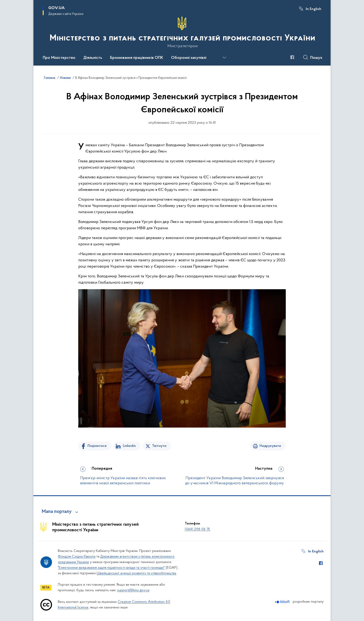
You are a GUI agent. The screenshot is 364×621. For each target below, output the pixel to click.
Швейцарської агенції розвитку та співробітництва (136, 573)
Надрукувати (270, 446)
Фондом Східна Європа (77, 557)
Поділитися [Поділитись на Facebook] (97, 446)
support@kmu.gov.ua (133, 590)
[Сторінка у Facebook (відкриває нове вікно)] (292, 57)
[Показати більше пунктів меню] (224, 58)
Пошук (316, 58)
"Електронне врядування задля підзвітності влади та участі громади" (111, 568)
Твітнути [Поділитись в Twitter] (159, 446)
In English (314, 9)
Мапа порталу (57, 512)
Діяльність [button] (93, 58)
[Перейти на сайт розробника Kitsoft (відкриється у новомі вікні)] (283, 602)
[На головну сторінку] (182, 32)
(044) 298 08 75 (197, 529)
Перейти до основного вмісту (3, 3)
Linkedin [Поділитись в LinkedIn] (129, 446)
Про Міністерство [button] (59, 58)
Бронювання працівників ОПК (137, 58)
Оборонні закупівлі (189, 58)
